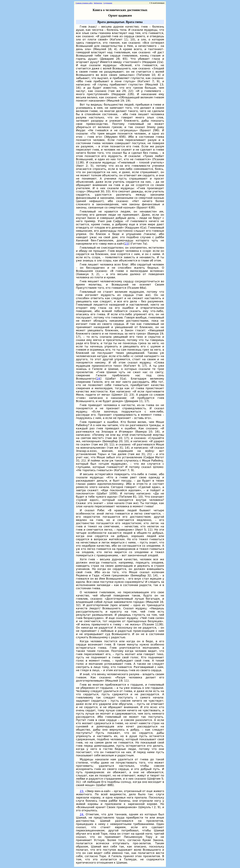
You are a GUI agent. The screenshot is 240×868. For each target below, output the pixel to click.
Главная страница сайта (84, 3)
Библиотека (98, 3)
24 (98, 379)
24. (82, 814)
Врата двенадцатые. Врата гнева (120, 22)
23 (127, 244)
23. (82, 791)
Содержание (108, 3)
